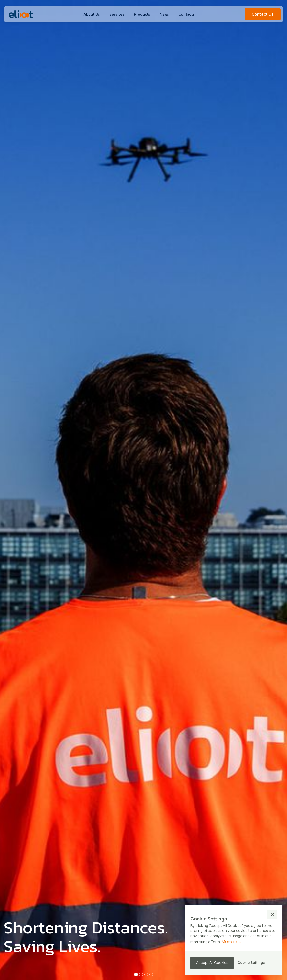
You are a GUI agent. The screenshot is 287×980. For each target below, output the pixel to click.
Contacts (186, 14)
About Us (92, 14)
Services (117, 14)
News (164, 14)
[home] (21, 14)
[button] (142, 14)
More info (231, 941)
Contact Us (263, 14)
